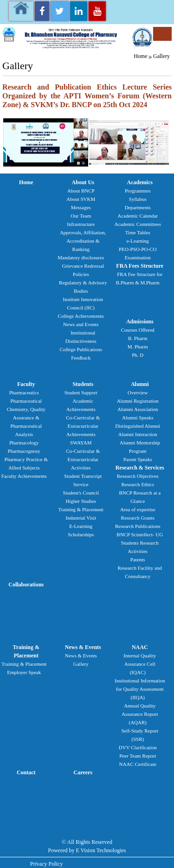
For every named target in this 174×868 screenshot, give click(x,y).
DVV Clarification (138, 747)
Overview (138, 392)
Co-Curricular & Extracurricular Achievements (83, 426)
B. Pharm (138, 338)
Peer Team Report (138, 756)
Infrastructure (81, 224)
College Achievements (81, 316)
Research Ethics (138, 484)
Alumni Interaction (138, 434)
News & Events (83, 647)
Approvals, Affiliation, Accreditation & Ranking (83, 241)
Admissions (140, 321)
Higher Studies (81, 501)
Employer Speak (24, 672)
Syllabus (138, 199)
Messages (81, 207)
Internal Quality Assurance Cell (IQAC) (140, 664)
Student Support (81, 392)
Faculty (26, 384)
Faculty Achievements (24, 476)
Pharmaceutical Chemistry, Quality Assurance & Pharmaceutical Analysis (26, 418)
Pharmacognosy (24, 451)
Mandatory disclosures (81, 257)
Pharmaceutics (24, 392)
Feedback (81, 358)
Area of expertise (138, 509)
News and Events (81, 324)
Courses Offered (138, 330)
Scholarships (81, 534)
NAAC (140, 647)
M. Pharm (138, 347)
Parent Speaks (138, 459)
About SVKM (81, 199)
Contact (26, 772)
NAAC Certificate (138, 764)
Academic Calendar (138, 216)
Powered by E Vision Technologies (87, 850)
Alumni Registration (138, 401)
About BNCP (81, 191)
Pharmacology (24, 443)
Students (83, 384)
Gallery (161, 56)
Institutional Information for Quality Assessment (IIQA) (140, 689)
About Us (83, 182)
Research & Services (140, 468)
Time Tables (138, 232)
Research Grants (138, 518)
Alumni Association (138, 409)
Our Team (81, 216)
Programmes (138, 191)
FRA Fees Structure (140, 266)
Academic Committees (138, 224)
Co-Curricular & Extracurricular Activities (83, 459)
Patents (138, 559)
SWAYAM (81, 443)
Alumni (140, 384)
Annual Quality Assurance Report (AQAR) (140, 714)
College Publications (81, 349)
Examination (138, 257)
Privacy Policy (46, 864)
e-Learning (138, 241)
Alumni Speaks (138, 418)
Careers (83, 772)
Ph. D (138, 355)
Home (140, 56)
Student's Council (81, 493)
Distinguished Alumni (138, 426)
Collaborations (26, 585)
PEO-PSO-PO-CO (138, 249)
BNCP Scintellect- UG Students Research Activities (140, 543)
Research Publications (138, 526)
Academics (140, 182)
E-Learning (81, 526)
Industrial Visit (81, 518)
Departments (138, 207)
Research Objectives (138, 476)
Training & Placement (81, 509)
